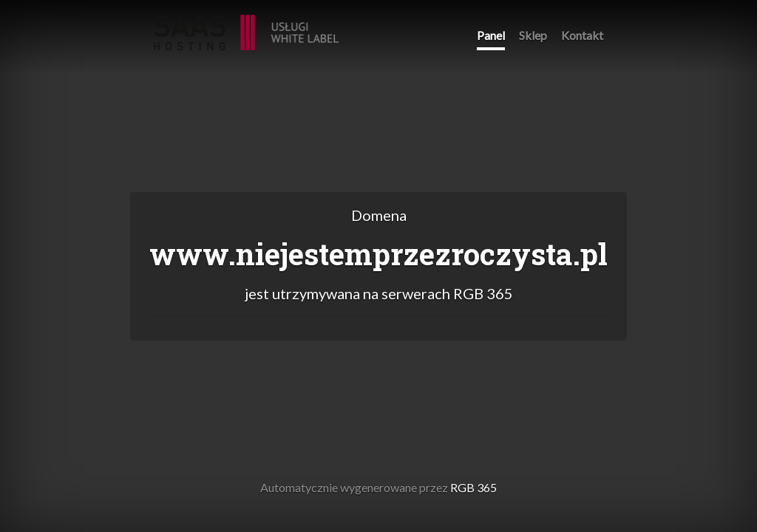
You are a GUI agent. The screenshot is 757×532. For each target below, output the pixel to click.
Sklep (533, 35)
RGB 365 (246, 25)
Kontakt (582, 35)
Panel (491, 35)
